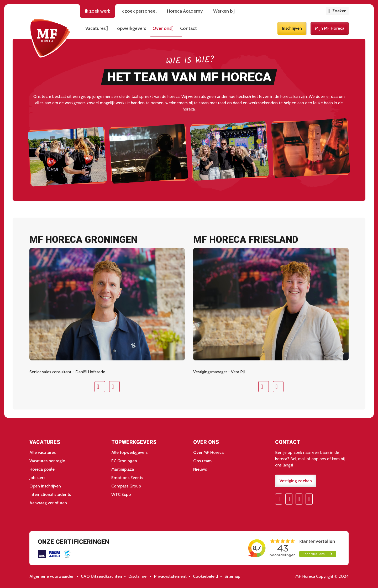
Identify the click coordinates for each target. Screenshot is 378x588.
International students (50, 494)
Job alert (37, 478)
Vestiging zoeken (296, 481)
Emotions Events (127, 478)
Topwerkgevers (130, 28)
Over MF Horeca (208, 452)
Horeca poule (42, 469)
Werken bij (224, 11)
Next (114, 387)
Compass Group (126, 486)
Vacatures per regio (47, 461)
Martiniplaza (123, 469)
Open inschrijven (45, 486)
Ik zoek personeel (138, 11)
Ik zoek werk (98, 11)
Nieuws (200, 469)
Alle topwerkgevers (129, 452)
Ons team (202, 461)
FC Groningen (124, 461)
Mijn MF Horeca (330, 28)
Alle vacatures (43, 452)
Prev (100, 387)
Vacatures (96, 28)
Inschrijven (292, 28)
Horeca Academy (185, 11)
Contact (188, 28)
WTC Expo (121, 494)
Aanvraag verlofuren (48, 503)
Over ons (162, 28)
